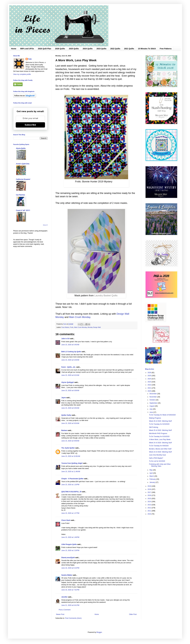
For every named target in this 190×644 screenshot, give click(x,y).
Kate (30, 59)
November (153, 397)
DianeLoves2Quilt (68, 558)
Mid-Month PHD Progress (158, 433)
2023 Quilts (102, 49)
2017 (150, 492)
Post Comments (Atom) (73, 618)
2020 (150, 391)
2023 (150, 382)
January (153, 482)
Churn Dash (66, 520)
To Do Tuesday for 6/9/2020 (159, 446)
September (154, 403)
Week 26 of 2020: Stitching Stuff (160, 421)
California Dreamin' (23, 179)
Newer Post (60, 614)
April (151, 473)
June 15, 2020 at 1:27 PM (70, 513)
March (152, 476)
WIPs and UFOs (27, 49)
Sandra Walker (67, 575)
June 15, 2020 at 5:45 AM (70, 345)
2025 (150, 376)
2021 (150, 388)
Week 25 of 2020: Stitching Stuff (160, 430)
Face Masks (65, 327)
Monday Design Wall (94, 327)
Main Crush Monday (80, 317)
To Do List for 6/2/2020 (157, 461)
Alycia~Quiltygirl (68, 382)
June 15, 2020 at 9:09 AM (70, 441)
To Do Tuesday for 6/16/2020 (159, 436)
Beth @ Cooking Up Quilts (71, 352)
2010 (150, 514)
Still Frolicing (154, 427)
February (153, 479)
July (151, 409)
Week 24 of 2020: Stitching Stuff (160, 443)
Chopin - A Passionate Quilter (72, 479)
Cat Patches (21, 195)
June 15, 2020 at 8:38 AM (70, 391)
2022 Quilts (115, 49)
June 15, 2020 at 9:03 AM (70, 423)
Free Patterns (166, 49)
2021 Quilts (129, 49)
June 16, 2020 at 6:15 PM (70, 568)
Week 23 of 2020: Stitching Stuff (160, 452)
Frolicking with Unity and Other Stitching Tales (160, 465)
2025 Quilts (74, 49)
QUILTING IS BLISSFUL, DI (71, 492)
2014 (150, 502)
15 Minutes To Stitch (147, 49)
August (152, 406)
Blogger (99, 632)
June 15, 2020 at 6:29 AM (70, 360)
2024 (150, 379)
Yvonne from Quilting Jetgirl (72, 463)
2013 (150, 505)
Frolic (72, 327)
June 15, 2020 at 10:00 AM (71, 456)
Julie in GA (65, 339)
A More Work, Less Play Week (160, 440)
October (153, 400)
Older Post (133, 614)
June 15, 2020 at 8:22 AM (70, 375)
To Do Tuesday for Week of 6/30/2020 (162, 415)
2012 (150, 508)
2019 (150, 486)
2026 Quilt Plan (44, 49)
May (151, 470)
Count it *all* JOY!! (23, 210)
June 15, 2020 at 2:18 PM (70, 550)
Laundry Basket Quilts (106, 296)
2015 (150, 499)
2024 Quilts (88, 49)
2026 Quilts (60, 49)
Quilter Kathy (66, 415)
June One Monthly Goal (157, 455)
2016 (150, 495)
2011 (150, 511)
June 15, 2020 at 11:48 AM (71, 472)
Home (14, 49)
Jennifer (64, 597)
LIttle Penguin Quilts (69, 544)
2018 (150, 489)
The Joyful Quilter (68, 448)
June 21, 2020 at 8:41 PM (70, 605)
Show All (45, 225)
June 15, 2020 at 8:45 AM (70, 408)
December (153, 394)
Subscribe (30, 125)
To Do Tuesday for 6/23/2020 (159, 424)
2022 (150, 385)
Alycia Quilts (21, 148)
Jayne (64, 398)
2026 (150, 373)
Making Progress (155, 418)
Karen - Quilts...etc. (69, 367)
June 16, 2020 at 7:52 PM (70, 590)
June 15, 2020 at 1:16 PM (70, 485)
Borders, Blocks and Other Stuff (160, 449)
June (151, 412)
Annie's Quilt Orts (23, 164)
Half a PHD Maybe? (156, 458)
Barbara (64, 430)
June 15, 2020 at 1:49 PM (70, 537)
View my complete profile (22, 74)
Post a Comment (65, 610)
